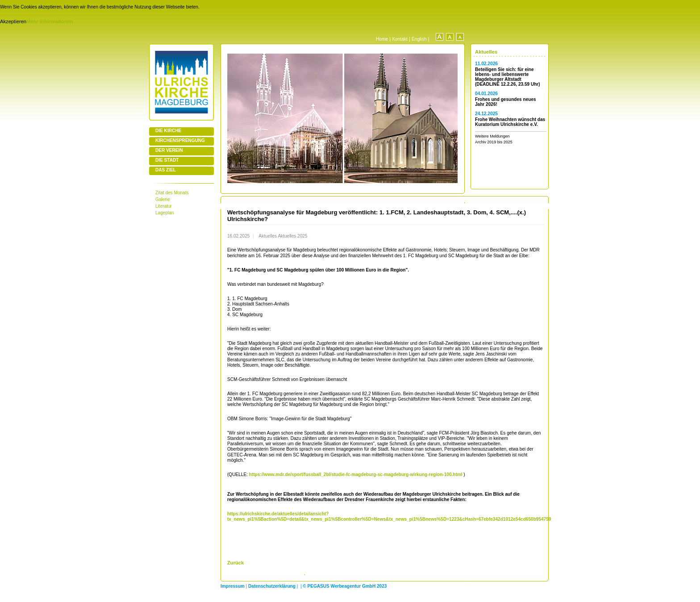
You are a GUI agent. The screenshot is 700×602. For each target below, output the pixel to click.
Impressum (233, 586)
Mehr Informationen (50, 21)
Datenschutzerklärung (272, 586)
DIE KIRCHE (168, 131)
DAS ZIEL (166, 170)
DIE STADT (167, 160)
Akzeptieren (13, 21)
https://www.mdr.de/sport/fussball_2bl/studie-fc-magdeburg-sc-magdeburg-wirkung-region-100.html (356, 474)
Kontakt (400, 39)
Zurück (235, 563)
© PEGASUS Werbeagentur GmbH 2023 (345, 586)
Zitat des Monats (172, 193)
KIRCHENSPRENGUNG (180, 140)
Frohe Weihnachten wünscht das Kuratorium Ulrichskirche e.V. (510, 122)
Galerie (163, 199)
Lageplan (165, 213)
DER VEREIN (169, 150)
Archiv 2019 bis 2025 (494, 142)
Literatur (164, 206)
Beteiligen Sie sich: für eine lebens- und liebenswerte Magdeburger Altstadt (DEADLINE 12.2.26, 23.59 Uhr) (508, 77)
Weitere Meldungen (492, 136)
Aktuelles (486, 52)
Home (382, 39)
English (419, 39)
